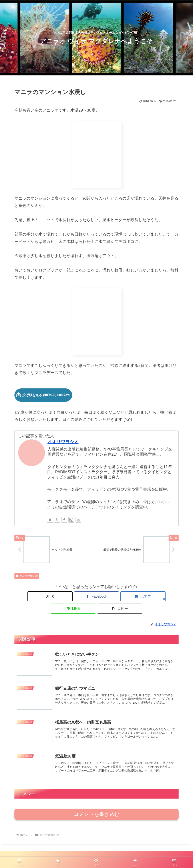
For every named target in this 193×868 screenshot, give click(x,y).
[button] (152, 597)
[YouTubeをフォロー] (78, 520)
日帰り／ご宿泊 (63, 854)
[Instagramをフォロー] (71, 520)
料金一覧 (158, 854)
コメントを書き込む (96, 806)
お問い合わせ (178, 854)
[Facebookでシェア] (69, 597)
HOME (10, 854)
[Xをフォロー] (57, 520)
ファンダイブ (88, 854)
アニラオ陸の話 (27, 577)
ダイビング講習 (113, 854)
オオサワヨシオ (63, 442)
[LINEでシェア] (124, 597)
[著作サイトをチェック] (50, 520)
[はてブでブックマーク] (96, 597)
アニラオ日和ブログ (34, 854)
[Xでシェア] (41, 597)
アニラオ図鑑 (138, 854)
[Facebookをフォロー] (64, 520)
